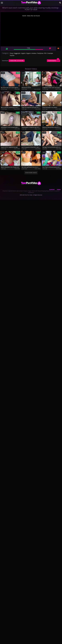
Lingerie (23, 53)
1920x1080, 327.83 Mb (17, 61)
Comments (54, 61)
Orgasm (28, 53)
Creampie (50, 53)
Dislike (50, 49)
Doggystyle (17, 53)
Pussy (11, 53)
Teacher (12, 55)
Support (52, 190)
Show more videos (31, 173)
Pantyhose (40, 53)
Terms (59, 190)
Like (7, 49)
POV (45, 53)
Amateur (34, 53)
